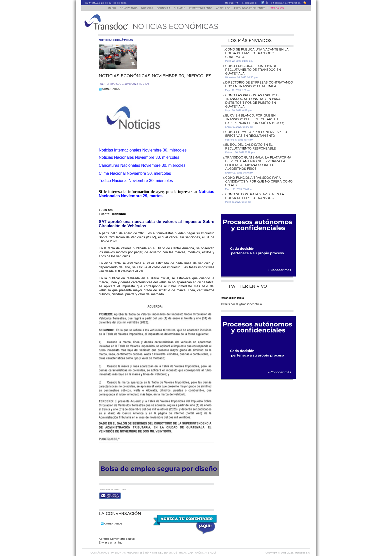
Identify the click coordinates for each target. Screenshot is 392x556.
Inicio (107, 8)
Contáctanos (100, 548)
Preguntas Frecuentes (255, 8)
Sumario (180, 8)
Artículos (227, 8)
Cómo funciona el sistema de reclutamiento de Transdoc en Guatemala (253, 70)
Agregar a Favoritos (287, 3)
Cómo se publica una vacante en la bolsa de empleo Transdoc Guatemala (257, 53)
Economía (162, 8)
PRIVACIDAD (186, 548)
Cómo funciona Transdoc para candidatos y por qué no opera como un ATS (259, 181)
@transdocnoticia (232, 298)
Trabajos (282, 8)
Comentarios (109, 89)
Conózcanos (125, 8)
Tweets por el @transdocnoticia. (242, 304)
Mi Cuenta (232, 3)
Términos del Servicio (160, 548)
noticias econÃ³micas (116, 40)
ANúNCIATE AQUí (205, 548)
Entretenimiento (203, 8)
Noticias (145, 8)
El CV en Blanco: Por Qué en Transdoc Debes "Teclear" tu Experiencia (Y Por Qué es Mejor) (255, 119)
